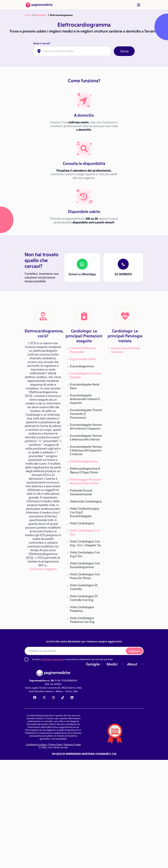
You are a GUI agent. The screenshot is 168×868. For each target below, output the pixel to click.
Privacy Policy (55, 744)
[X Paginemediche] (44, 698)
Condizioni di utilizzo (36, 744)
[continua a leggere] (43, 569)
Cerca (124, 51)
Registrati (134, 651)
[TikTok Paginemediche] (63, 698)
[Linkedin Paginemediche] (72, 698)
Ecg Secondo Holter (83, 359)
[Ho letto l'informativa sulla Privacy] (26, 659)
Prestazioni (41, 15)
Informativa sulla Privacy (53, 659)
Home (28, 15)
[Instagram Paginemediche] (53, 698)
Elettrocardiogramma (84, 461)
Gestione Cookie (72, 744)
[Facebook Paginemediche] (35, 698)
